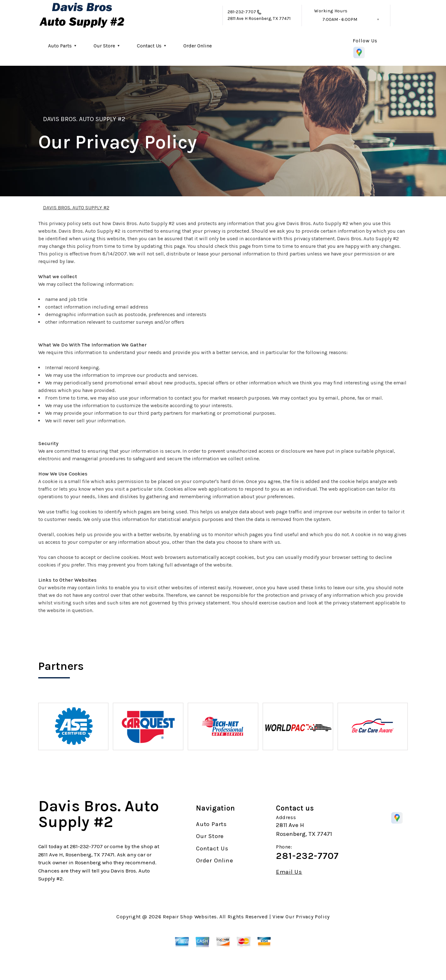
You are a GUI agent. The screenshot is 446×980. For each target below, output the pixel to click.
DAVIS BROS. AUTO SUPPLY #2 (84, 119)
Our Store (104, 46)
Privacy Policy (313, 917)
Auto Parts (60, 46)
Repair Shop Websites (190, 917)
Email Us (289, 872)
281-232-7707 (242, 12)
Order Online (198, 46)
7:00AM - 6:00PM (340, 19)
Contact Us (149, 46)
